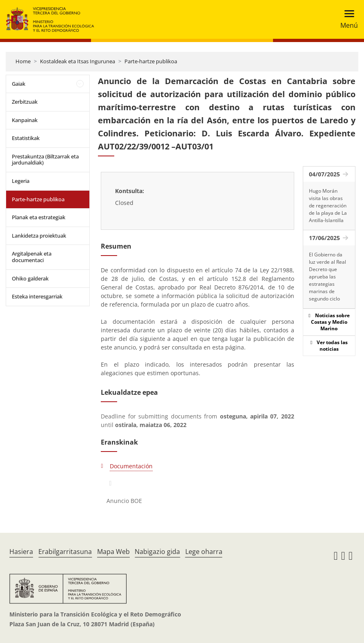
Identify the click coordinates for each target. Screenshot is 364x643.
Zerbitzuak (25, 102)
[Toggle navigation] (347, 19)
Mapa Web (113, 552)
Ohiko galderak (30, 278)
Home (23, 61)
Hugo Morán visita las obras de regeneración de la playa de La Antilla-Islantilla (328, 206)
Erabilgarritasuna (65, 552)
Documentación (131, 466)
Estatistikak (26, 138)
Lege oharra (204, 552)
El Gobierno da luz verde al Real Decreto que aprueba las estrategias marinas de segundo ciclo (327, 277)
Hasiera (21, 552)
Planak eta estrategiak (39, 217)
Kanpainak (25, 120)
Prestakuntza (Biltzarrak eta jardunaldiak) (45, 160)
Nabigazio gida (157, 552)
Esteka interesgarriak (37, 296)
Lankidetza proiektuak (39, 236)
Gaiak (19, 84)
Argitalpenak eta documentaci (32, 257)
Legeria (21, 181)
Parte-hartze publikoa (151, 61)
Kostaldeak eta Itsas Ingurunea (78, 61)
